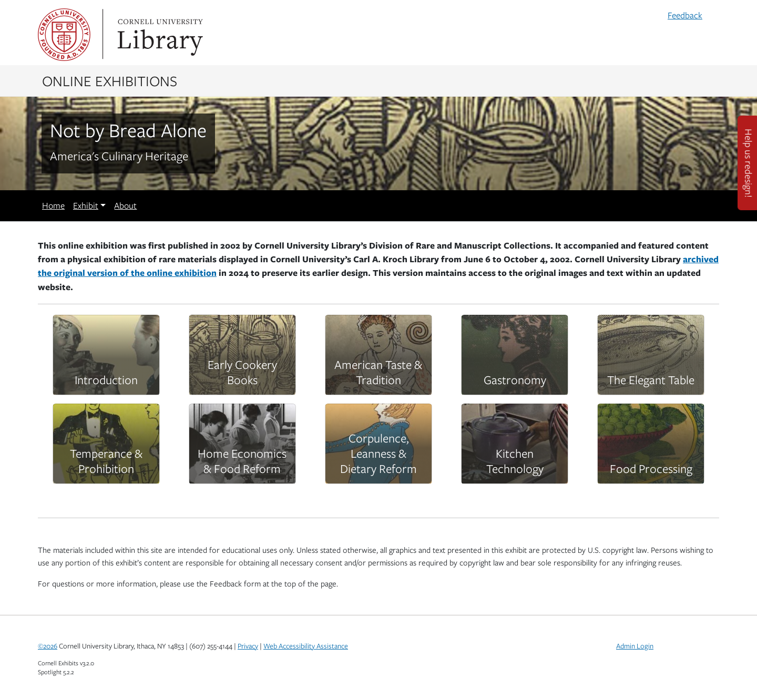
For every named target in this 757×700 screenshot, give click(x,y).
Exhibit (86, 205)
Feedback (685, 15)
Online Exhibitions (110, 80)
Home (53, 205)
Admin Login (635, 646)
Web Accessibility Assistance (306, 646)
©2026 (48, 646)
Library (159, 35)
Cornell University (64, 35)
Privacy (248, 646)
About (125, 205)
